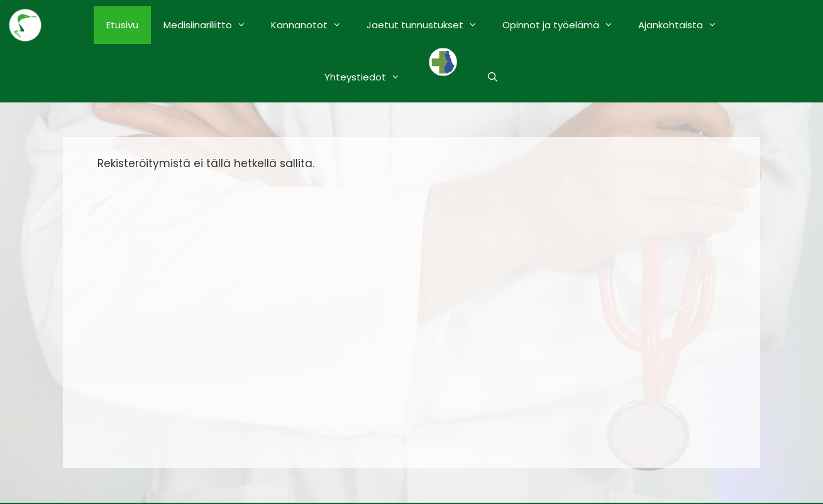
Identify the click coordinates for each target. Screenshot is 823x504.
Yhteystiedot (368, 77)
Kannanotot (312, 25)
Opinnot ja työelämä (564, 25)
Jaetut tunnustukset (428, 25)
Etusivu (122, 25)
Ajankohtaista (684, 25)
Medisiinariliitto (211, 25)
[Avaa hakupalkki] (493, 77)
